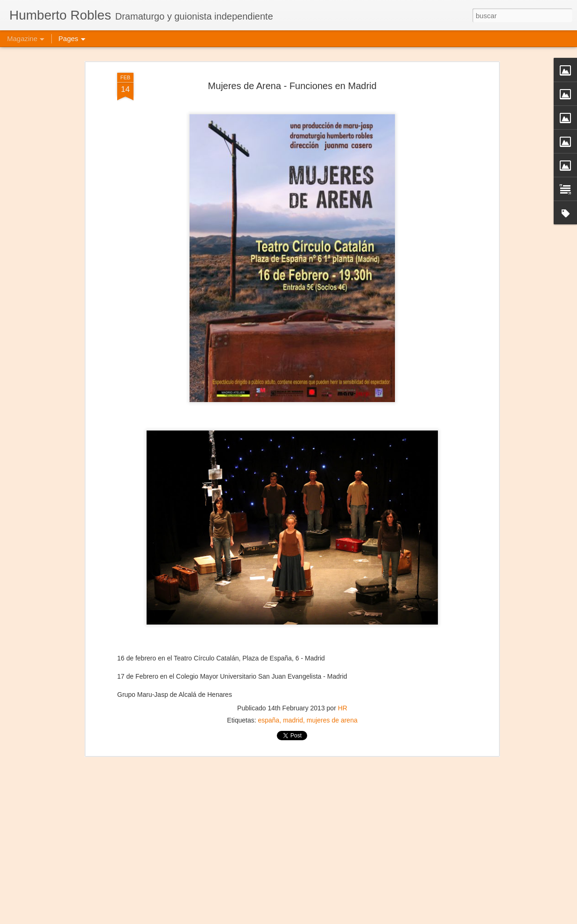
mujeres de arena (332, 673)
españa (268, 673)
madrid (293, 673)
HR (343, 661)
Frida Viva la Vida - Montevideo (246, 914)
